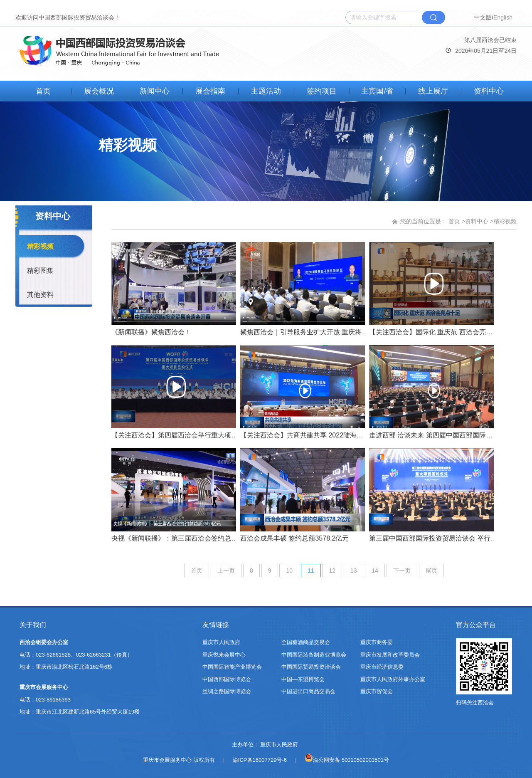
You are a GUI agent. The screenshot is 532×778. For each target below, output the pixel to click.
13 (354, 571)
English (503, 17)
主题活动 (266, 91)
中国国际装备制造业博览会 (314, 655)
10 (289, 571)
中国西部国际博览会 (227, 679)
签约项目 (322, 91)
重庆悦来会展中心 (224, 655)
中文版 (483, 17)
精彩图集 (40, 270)
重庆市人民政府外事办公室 (393, 679)
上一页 (226, 571)
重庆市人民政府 (221, 642)
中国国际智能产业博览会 (232, 667)
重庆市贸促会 (377, 691)
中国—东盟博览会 (303, 679)
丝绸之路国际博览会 (227, 691)
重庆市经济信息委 (382, 667)
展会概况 (99, 91)
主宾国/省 (377, 91)
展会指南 (210, 91)
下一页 (402, 571)
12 (332, 571)
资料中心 (489, 91)
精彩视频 (40, 246)
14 (375, 571)
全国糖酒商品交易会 (306, 642)
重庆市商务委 (377, 642)
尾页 (431, 571)
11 (311, 571)
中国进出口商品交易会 (308, 691)
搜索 (433, 17)
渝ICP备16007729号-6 (260, 760)
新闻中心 (155, 91)
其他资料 (40, 295)
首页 (43, 91)
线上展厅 (433, 91)
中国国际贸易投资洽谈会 (311, 667)
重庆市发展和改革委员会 (390, 655)
